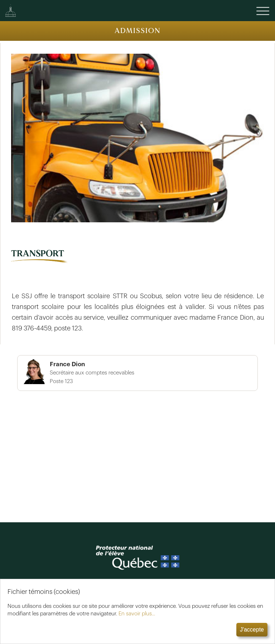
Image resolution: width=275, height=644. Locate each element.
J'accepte (252, 630)
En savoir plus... (137, 614)
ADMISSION (138, 31)
